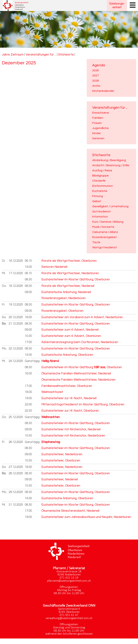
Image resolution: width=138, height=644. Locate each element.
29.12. (16, 492)
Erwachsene (101, 113)
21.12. (16, 324)
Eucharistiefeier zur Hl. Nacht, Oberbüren (70, 411)
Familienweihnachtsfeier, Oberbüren (67, 386)
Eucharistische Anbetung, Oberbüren (67, 355)
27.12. (16, 467)
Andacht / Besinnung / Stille (111, 165)
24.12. (16, 361)
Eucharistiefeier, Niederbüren (62, 454)
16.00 (28, 373)
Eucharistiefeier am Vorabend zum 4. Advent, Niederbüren (82, 317)
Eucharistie (100, 191)
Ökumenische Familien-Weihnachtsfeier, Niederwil (76, 373)
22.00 (28, 404)
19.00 (28, 398)
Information (100, 217)
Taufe (96, 242)
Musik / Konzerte (103, 227)
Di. (4, 261)
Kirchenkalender (103, 91)
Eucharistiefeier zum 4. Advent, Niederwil (70, 330)
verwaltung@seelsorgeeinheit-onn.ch (69, 618)
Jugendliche (100, 128)
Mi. (4, 273)
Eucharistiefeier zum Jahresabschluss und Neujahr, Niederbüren (86, 517)
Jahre (6, 55)
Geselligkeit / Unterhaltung (110, 206)
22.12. (16, 349)
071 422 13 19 (69, 578)
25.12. (16, 417)
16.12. (16, 261)
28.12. (16, 473)
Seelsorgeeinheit (117, 5)
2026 (96, 70)
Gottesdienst (101, 211)
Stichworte (66, 55)
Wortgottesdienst (105, 247)
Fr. (3, 305)
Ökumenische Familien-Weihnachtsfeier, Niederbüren (78, 380)
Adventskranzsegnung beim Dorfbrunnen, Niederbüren (80, 342)
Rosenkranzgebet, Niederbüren (64, 298)
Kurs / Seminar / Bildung (108, 222)
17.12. (16, 273)
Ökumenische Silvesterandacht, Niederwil (70, 511)
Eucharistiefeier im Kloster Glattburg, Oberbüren (76, 279)
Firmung (98, 196)
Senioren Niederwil (54, 267)
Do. (4, 286)
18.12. (16, 286)
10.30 (28, 336)
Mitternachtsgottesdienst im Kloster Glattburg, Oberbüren (83, 404)
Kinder (97, 133)
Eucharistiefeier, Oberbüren (61, 461)
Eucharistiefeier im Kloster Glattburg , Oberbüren (82, 367)
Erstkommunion (103, 186)
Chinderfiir (99, 181)
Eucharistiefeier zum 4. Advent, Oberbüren (71, 336)
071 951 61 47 (69, 615)
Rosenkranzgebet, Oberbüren (62, 311)
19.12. (16, 305)
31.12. (16, 505)
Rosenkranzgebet (105, 237)
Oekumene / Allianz (105, 232)
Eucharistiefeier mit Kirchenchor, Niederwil (71, 429)
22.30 (28, 411)
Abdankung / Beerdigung (109, 160)
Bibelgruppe (100, 176)
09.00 (28, 292)
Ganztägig (32, 361)
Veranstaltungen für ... (41, 55)
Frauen (97, 123)
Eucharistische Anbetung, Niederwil (66, 292)
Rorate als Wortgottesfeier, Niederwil (68, 286)
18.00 (28, 317)
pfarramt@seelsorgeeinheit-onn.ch (69, 581)
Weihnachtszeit (52, 392)
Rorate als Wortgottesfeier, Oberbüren (69, 261)
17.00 (28, 342)
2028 (96, 81)
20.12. (16, 317)
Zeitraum (17, 55)
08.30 (28, 279)
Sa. (4, 317)
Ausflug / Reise (102, 170)
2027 (96, 76)
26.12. (16, 442)
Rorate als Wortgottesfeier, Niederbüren (70, 273)
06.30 (28, 286)
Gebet (97, 201)
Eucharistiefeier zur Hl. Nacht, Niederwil (69, 398)
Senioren (98, 138)
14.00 (28, 267)
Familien (98, 118)
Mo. (4, 349)
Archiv (96, 86)
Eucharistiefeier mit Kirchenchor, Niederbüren (73, 436)
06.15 (28, 261)
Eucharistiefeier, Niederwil (60, 479)
